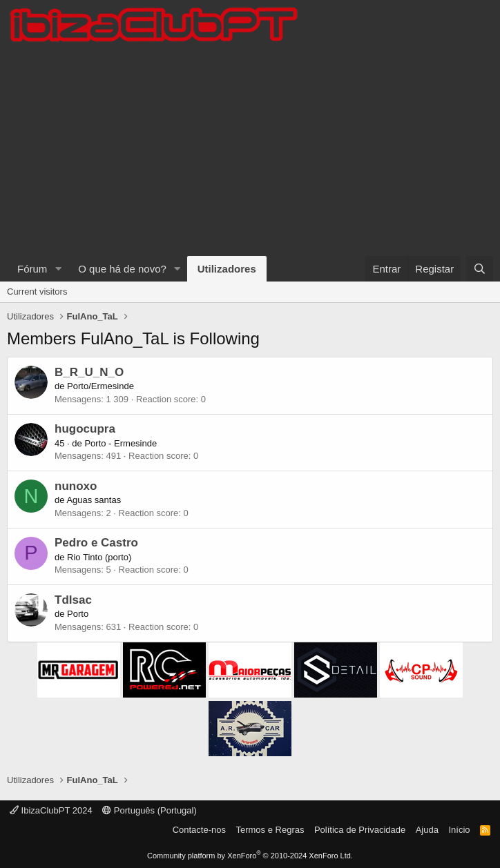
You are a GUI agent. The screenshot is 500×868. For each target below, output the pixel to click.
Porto (78, 614)
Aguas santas (94, 500)
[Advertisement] (250, 152)
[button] (58, 269)
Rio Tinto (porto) (99, 557)
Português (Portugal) (150, 810)
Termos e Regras (270, 830)
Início (459, 830)
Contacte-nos (199, 830)
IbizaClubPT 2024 (51, 810)
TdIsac (73, 600)
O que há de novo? (122, 269)
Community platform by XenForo (250, 856)
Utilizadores (227, 269)
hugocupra (85, 429)
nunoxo (76, 486)
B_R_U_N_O (89, 372)
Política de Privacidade (360, 830)
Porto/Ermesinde (100, 386)
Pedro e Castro (96, 543)
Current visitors (37, 292)
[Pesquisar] (480, 269)
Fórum (32, 269)
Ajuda (427, 830)
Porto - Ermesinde (121, 443)
